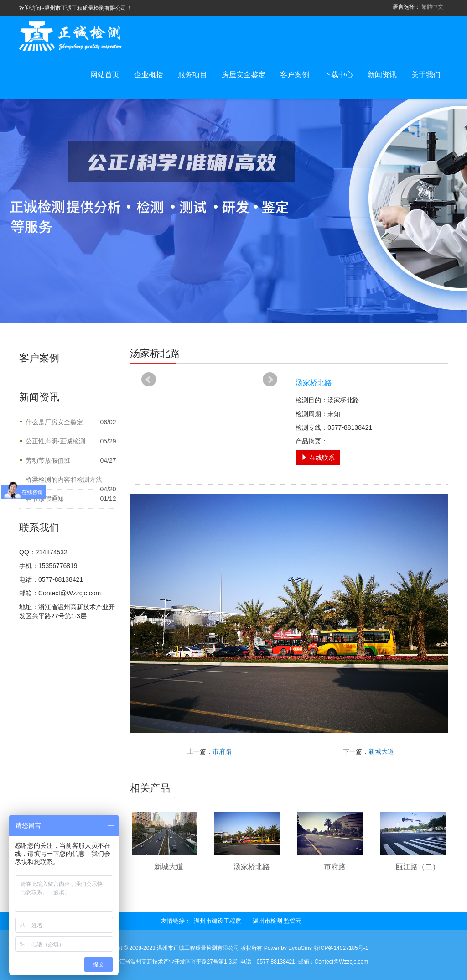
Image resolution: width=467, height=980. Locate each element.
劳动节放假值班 (48, 460)
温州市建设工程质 (218, 921)
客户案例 (295, 75)
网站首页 (105, 75)
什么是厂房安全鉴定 (54, 422)
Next (270, 380)
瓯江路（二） (418, 867)
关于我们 (426, 75)
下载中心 (338, 75)
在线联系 (318, 458)
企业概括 (149, 75)
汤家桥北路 (252, 867)
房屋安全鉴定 (244, 75)
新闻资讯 (382, 75)
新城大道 (381, 751)
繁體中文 (432, 7)
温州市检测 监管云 (277, 921)
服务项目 (192, 75)
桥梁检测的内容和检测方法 (64, 480)
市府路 (222, 751)
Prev (149, 380)
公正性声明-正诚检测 (55, 441)
